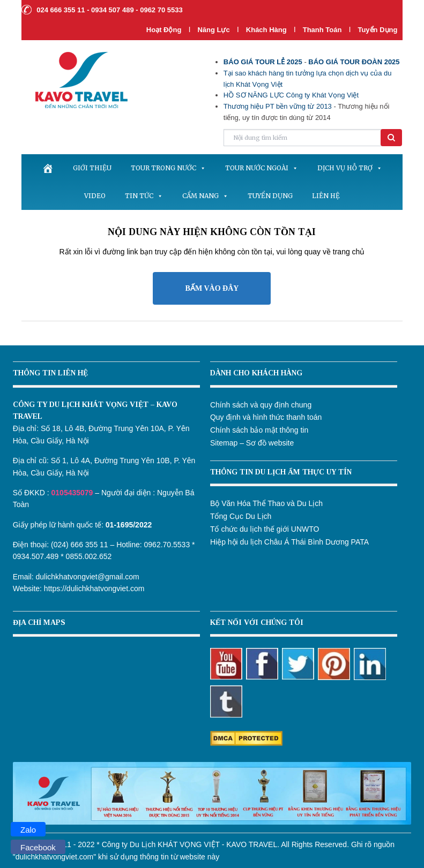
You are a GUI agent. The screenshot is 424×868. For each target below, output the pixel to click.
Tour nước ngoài (262, 168)
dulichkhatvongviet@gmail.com (88, 577)
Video (95, 196)
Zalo (28, 830)
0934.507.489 (36, 556)
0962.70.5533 (167, 545)
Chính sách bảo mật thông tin (259, 430)
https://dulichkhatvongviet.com (94, 588)
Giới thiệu (92, 168)
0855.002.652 (89, 556)
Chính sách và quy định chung (261, 405)
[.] (48, 168)
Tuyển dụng (377, 30)
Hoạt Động (164, 30)
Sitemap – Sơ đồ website (252, 443)
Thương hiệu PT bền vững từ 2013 (278, 106)
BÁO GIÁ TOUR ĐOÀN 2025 (354, 62)
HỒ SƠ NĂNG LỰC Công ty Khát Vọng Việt (291, 95)
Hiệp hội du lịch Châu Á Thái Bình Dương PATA (289, 542)
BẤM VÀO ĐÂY (212, 288)
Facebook (38, 847)
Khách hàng (266, 30)
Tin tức (144, 196)
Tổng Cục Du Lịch (241, 516)
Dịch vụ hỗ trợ (350, 168)
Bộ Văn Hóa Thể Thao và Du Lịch (266, 503)
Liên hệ (326, 196)
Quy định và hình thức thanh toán (266, 417)
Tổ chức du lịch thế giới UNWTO (265, 529)
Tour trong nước (168, 168)
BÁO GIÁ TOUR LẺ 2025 (263, 62)
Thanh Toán (323, 30)
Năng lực (213, 30)
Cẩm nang (205, 196)
